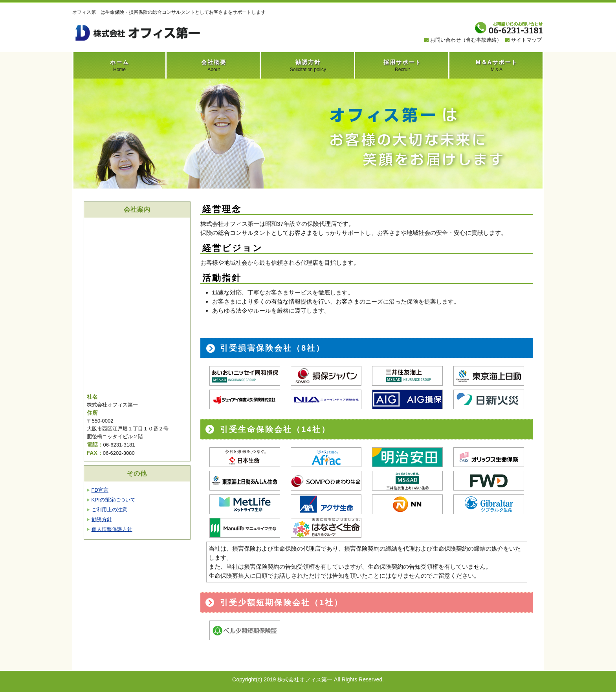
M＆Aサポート (497, 66)
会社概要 (214, 66)
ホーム (119, 66)
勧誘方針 (308, 66)
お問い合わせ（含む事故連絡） (466, 40)
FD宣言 (100, 490)
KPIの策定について (114, 500)
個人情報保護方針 (112, 529)
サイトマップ (526, 40)
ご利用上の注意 (109, 510)
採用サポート (402, 66)
